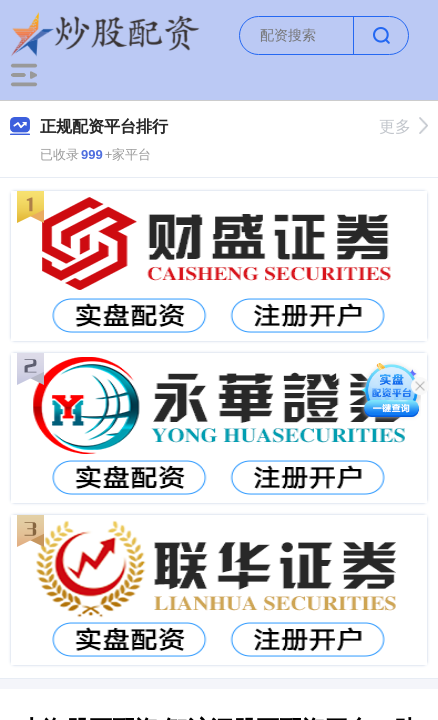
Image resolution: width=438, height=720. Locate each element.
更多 (403, 126)
